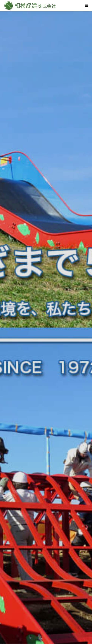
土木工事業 (46, 600)
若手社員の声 (46, 613)
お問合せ (46, 626)
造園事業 (46, 594)
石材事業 (46, 606)
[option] (46, 74)
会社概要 (46, 619)
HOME (46, 587)
